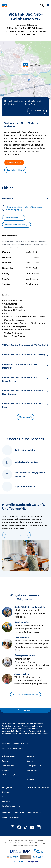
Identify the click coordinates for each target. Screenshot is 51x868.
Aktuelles (30, 779)
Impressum (6, 813)
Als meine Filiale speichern (17, 225)
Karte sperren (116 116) (36, 766)
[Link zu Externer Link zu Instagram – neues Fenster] (13, 827)
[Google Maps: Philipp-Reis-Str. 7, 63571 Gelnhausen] (24, 207)
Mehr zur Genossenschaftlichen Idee (16, 744)
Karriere (30, 775)
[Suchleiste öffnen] (42, 5)
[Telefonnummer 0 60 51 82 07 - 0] (14, 210)
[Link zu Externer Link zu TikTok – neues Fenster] (26, 827)
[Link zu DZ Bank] (13, 857)
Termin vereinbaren (14, 218)
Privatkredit (7, 801)
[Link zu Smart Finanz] (39, 857)
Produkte (6, 761)
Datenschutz (19, 813)
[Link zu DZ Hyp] (18, 862)
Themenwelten (8, 766)
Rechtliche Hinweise (35, 813)
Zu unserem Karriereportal (17, 535)
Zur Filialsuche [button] (37, 111)
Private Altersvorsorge (11, 806)
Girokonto (6, 792)
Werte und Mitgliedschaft (12, 775)
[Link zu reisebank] (33, 862)
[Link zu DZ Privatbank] (26, 857)
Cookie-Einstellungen (11, 817)
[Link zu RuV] (27, 851)
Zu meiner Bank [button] (14, 162)
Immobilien (6, 770)
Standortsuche (32, 770)
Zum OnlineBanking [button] (16, 170)
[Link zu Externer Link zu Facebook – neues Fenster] (19, 827)
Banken (30, 761)
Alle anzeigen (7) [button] (26, 417)
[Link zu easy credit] (38, 851)
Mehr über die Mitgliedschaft (26, 695)
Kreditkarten (7, 797)
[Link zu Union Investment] (15, 851)
